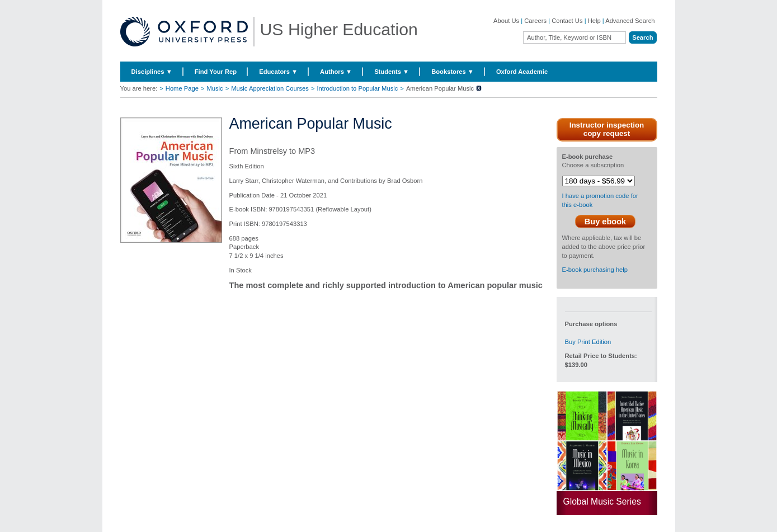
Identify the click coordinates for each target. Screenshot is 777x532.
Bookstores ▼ (453, 72)
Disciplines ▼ (152, 72)
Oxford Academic (522, 72)
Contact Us (567, 21)
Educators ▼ (278, 72)
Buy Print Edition (588, 342)
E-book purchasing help (595, 270)
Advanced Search (630, 21)
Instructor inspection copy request (607, 129)
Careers (535, 21)
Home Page (182, 88)
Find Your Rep (216, 72)
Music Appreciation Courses (270, 88)
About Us (506, 21)
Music (215, 88)
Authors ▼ (336, 72)
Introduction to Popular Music (357, 88)
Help (594, 21)
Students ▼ (392, 72)
